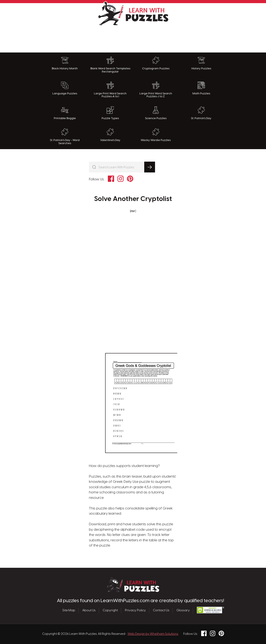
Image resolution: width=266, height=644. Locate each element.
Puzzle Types (110, 113)
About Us (89, 610)
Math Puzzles (201, 88)
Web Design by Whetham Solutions (153, 634)
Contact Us (161, 610)
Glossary (183, 610)
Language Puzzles (65, 88)
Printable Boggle (65, 113)
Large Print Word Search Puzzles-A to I (110, 90)
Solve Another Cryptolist (133, 199)
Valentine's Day (110, 135)
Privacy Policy (135, 610)
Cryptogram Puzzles (156, 63)
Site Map (69, 610)
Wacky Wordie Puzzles (156, 135)
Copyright (110, 610)
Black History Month (65, 63)
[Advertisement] (133, 38)
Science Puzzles (156, 113)
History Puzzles (201, 63)
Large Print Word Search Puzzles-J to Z (156, 90)
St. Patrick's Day (201, 113)
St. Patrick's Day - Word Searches (65, 137)
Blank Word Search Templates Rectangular (110, 65)
